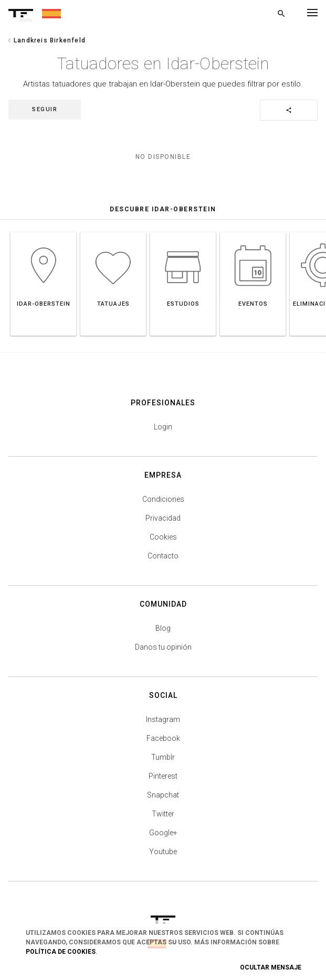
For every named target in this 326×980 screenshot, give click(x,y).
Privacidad (163, 518)
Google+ (163, 833)
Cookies (163, 537)
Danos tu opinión (163, 647)
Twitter (163, 814)
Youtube (163, 852)
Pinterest (163, 776)
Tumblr (163, 757)
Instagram (163, 719)
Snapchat (163, 795)
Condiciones (163, 499)
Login (163, 427)
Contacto (163, 556)
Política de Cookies (61, 952)
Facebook (163, 738)
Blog (163, 628)
